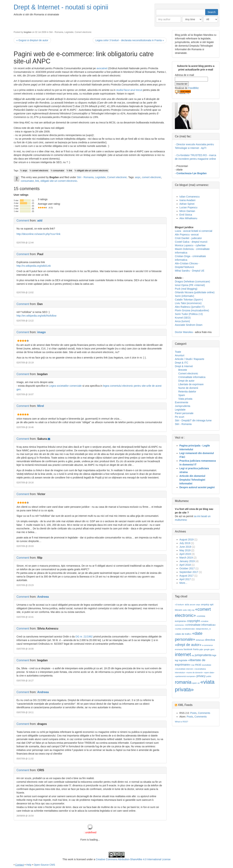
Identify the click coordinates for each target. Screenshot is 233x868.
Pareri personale (184, 413)
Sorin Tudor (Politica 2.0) (189, 314)
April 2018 (185, 565)
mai (193, 665)
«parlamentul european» (185, 676)
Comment (23, 221)
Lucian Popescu (188, 207)
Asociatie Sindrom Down (189, 325)
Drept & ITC (182, 363)
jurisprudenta (203, 655)
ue (199, 683)
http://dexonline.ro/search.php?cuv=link (39, 234)
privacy (201, 676)
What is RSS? (181, 722)
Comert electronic (83, 32)
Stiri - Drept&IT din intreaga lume (193, 420)
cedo (185, 610)
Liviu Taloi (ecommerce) (188, 303)
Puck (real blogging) (186, 289)
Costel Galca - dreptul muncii (191, 242)
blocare (178, 610)
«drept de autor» (188, 645)
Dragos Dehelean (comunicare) (192, 282)
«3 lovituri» (180, 605)
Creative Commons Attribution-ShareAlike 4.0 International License (133, 859)
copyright (193, 621)
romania (183, 682)
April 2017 (185, 579)
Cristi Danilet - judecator (188, 238)
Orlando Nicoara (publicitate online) (195, 292)
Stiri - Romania (56, 32)
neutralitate (206, 665)
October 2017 (187, 568)
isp (193, 655)
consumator (59, 171)
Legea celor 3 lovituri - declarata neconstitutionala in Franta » (130, 40)
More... (183, 583)
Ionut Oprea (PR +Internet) (190, 285)
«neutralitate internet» (184, 669)
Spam (182, 395)
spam (194, 683)
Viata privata (185, 399)
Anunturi (180, 355)
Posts (193, 713)
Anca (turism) (182, 321)
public (209, 676)
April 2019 (185, 554)
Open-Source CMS (44, 865)
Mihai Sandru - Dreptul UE (190, 271)
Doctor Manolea (184, 332)
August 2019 (187, 540)
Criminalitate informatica (192, 377)
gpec (213, 649)
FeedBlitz (193, 88)
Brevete (183, 370)
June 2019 (185, 547)
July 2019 (185, 543)
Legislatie (69, 32)
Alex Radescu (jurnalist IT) (190, 307)
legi (177, 660)
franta (196, 649)
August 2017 (187, 576)
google (207, 649)
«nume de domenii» (195, 673)
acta (187, 605)
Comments (204, 713)
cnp (193, 610)
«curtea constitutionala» (185, 629)
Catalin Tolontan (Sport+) (189, 300)
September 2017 (189, 572)
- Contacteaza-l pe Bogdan (191, 173)
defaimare (200, 640)
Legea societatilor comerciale (65, 386)
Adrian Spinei (187, 204)
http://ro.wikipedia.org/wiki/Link (34, 266)
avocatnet (102, 68)
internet (183, 654)
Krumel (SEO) (183, 318)
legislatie (183, 660)
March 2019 (186, 558)
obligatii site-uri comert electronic (92, 171)
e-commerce (207, 645)
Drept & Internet (184, 366)
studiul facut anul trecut (129, 90)
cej (189, 610)
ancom (193, 605)
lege (214, 655)
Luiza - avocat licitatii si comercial (194, 231)
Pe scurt (179, 417)
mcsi (198, 665)
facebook (188, 649)
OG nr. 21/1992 (84, 637)
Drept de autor (186, 381)
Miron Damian (187, 211)
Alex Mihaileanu (188, 218)
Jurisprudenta (183, 406)
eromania (179, 649)
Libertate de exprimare (191, 384)
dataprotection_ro (203, 629)
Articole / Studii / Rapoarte (190, 359)
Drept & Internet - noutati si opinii (61, 7)
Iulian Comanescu (190, 197)
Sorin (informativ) (185, 296)
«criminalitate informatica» (200, 625)
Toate (178, 352)
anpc (25, 171)
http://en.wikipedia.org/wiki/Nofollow (37, 316)
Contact (19, 865)
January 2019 (187, 561)
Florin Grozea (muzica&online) (192, 310)
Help (29, 865)
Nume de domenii (188, 388)
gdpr (201, 649)
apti (212, 605)
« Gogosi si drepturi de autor (32, 40)
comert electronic (40, 171)
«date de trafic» (183, 634)
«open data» (209, 673)
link (71, 171)
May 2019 (185, 550)
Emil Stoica (186, 215)
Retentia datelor (187, 392)
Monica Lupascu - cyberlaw (190, 245)
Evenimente (182, 402)
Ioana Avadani (187, 200)
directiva (210, 640)
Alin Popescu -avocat (187, 235)
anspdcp (205, 605)
